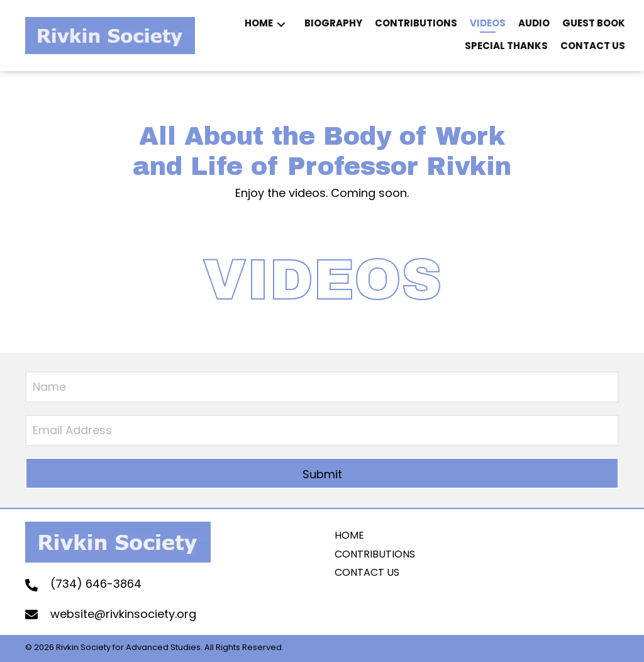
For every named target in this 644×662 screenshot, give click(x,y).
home (349, 535)
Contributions (375, 554)
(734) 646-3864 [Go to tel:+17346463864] (96, 584)
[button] (281, 25)
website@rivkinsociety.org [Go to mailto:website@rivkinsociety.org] (123, 614)
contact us (367, 572)
